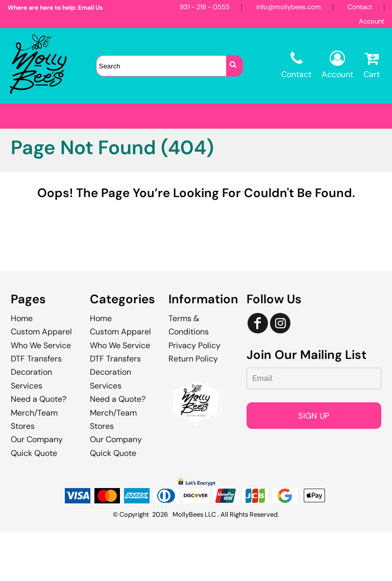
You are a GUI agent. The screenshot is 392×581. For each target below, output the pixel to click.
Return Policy (193, 407)
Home (22, 367)
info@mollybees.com (289, 7)
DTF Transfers (36, 407)
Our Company (37, 488)
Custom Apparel (41, 380)
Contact (360, 7)
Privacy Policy (194, 394)
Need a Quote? (39, 447)
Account (372, 21)
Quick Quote (34, 502)
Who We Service (41, 394)
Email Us (90, 8)
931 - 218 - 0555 (205, 7)
